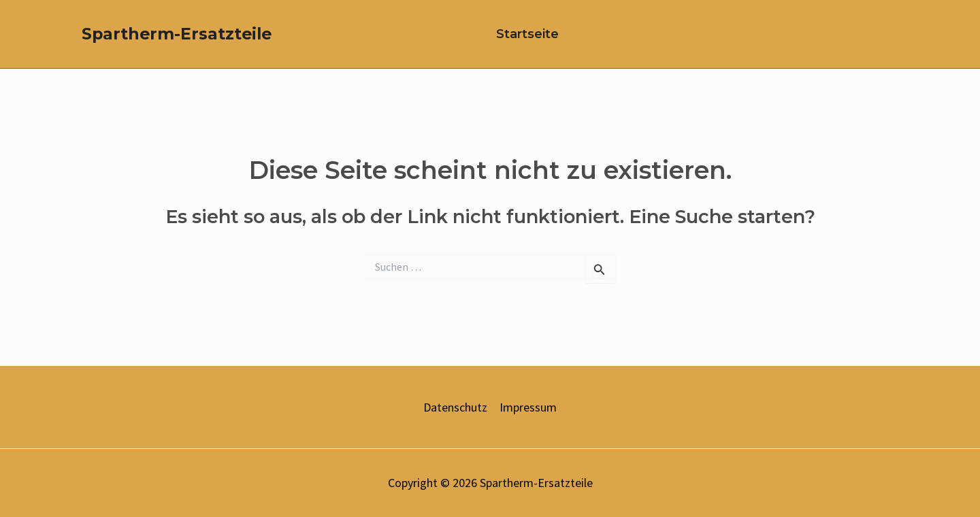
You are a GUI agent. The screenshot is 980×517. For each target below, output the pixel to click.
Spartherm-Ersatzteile (177, 34)
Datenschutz (455, 407)
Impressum (528, 407)
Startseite (527, 34)
